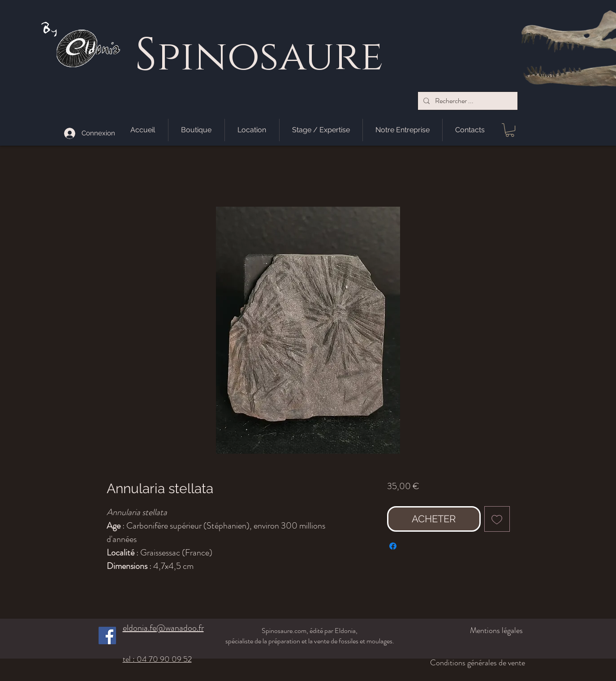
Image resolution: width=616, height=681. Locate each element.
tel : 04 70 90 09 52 (157, 659)
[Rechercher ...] (467, 101)
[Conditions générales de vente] (471, 663)
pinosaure (270, 57)
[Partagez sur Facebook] (393, 546)
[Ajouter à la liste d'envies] (497, 519)
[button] (510, 130)
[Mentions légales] (476, 630)
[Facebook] (107, 635)
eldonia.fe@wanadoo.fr (163, 628)
